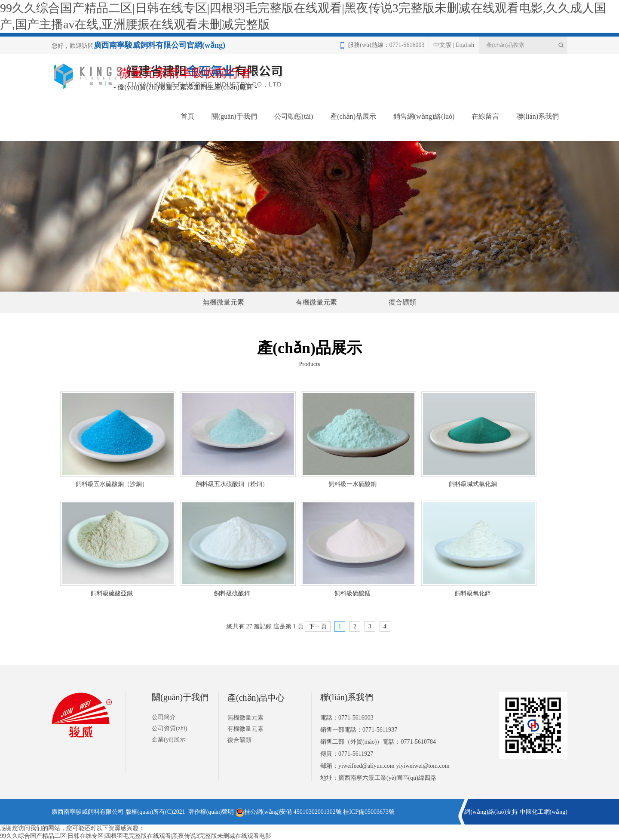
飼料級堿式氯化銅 (473, 484)
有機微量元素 (316, 302)
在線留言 (485, 116)
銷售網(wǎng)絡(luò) (424, 116)
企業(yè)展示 (169, 740)
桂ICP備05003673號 (369, 812)
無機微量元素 (224, 302)
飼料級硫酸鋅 (232, 593)
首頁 (187, 116)
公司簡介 (164, 717)
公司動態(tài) (294, 116)
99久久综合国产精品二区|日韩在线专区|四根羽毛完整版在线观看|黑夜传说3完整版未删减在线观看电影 (136, 836)
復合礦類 (402, 302)
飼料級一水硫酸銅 (352, 484)
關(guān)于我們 (234, 116)
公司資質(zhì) (169, 728)
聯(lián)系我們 (538, 116)
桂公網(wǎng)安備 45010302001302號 (289, 812)
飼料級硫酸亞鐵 (112, 593)
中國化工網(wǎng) (544, 812)
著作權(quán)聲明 (211, 812)
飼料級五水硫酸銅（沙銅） (112, 484)
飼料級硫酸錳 (352, 593)
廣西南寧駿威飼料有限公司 (88, 812)
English (465, 45)
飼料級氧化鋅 (473, 593)
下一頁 (318, 626)
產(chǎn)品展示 (353, 116)
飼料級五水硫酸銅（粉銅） (232, 484)
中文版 (442, 45)
